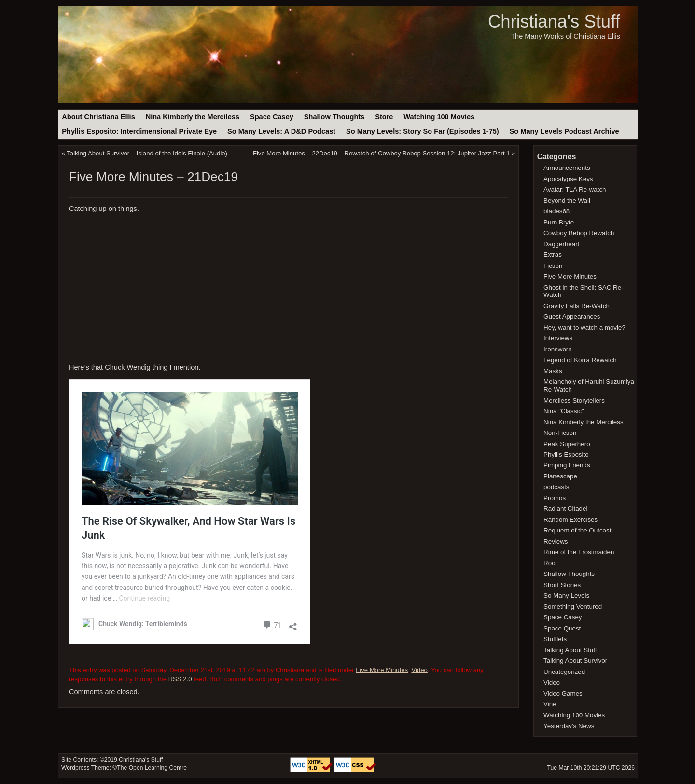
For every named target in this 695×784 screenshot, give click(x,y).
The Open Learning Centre (152, 768)
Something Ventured (573, 607)
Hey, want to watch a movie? (584, 328)
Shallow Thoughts (334, 117)
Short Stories (562, 585)
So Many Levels (566, 595)
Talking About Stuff (570, 650)
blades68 (556, 211)
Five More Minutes (382, 670)
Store (384, 117)
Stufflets (555, 639)
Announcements (567, 168)
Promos (555, 498)
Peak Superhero (567, 444)
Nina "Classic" (564, 411)
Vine (550, 704)
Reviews (556, 541)
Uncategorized (564, 672)
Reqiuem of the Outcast (577, 530)
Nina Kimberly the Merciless (193, 117)
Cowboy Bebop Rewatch (579, 233)
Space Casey (272, 117)
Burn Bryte (559, 222)
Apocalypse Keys (568, 179)
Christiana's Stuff (554, 21)
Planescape (560, 476)
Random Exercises (570, 520)
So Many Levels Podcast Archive (564, 131)
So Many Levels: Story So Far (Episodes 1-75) (423, 131)
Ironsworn (558, 349)
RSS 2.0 (180, 679)
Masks (553, 371)
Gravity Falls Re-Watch (577, 306)
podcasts (556, 487)
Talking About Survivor (575, 661)
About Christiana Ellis (98, 117)
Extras (553, 255)
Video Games (563, 693)
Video (419, 670)
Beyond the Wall (567, 201)
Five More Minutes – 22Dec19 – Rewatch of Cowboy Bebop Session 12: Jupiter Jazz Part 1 (382, 153)
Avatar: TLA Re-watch (575, 189)
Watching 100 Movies (439, 117)
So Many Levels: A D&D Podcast (281, 131)
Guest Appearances (572, 316)
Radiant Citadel (565, 509)
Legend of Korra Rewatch (580, 360)
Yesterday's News (569, 726)
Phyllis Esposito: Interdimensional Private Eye (139, 131)
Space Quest (562, 628)
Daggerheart (561, 244)
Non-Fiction (560, 433)
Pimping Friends (567, 465)
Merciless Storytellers (574, 400)
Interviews (558, 338)
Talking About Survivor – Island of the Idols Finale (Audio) (147, 153)
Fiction (553, 266)
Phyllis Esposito (566, 455)
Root (550, 563)
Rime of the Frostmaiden (579, 552)
